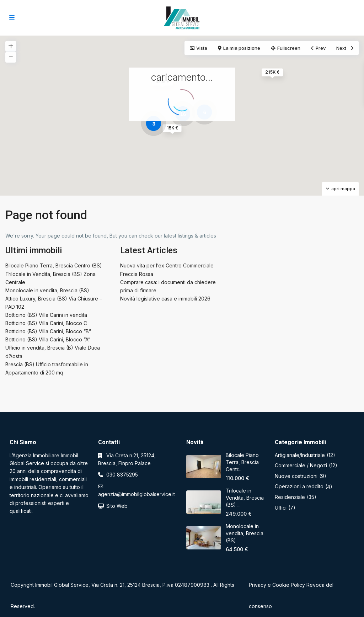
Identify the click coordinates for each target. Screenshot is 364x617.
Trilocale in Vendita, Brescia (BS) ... (245, 498)
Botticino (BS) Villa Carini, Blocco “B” (48, 331)
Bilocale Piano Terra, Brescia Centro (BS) (54, 265)
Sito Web (117, 506)
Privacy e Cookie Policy (277, 585)
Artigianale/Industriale (300, 455)
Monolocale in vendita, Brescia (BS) (47, 290)
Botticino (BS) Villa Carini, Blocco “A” (48, 339)
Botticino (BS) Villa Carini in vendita (46, 315)
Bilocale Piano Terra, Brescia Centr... (242, 462)
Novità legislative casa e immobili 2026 (165, 299)
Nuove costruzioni (296, 476)
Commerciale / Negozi (301, 465)
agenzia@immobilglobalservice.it (136, 494)
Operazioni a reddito (299, 486)
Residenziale (290, 497)
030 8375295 (122, 475)
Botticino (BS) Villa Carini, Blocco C (46, 323)
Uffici (281, 508)
